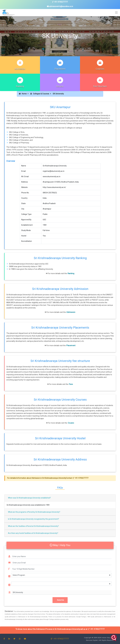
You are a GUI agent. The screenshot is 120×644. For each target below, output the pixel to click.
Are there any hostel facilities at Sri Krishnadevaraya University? (33, 533)
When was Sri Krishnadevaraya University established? (29, 498)
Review (60, 86)
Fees (71, 384)
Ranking (20, 86)
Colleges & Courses (40, 94)
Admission (20, 69)
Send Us (60, 600)
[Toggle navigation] (116, 13)
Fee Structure (100, 86)
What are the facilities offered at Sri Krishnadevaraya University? (33, 526)
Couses (71, 423)
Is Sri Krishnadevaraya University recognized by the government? (33, 519)
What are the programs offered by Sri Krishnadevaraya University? (34, 512)
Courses (100, 69)
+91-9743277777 (60, 2)
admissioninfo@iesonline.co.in (60, 6)
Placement (60, 69)
